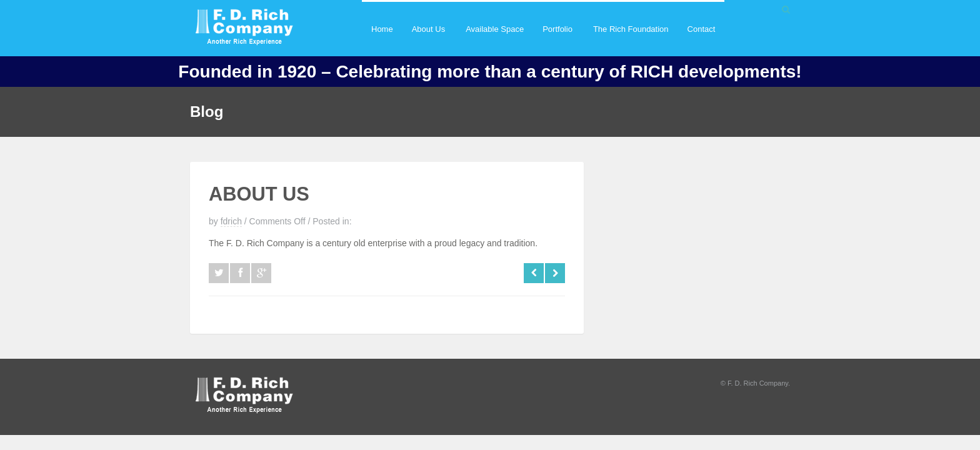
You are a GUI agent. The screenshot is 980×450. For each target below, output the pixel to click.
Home (382, 29)
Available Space (495, 29)
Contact (702, 29)
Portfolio (557, 40)
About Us (428, 40)
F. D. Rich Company (758, 383)
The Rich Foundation (631, 29)
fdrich (231, 221)
